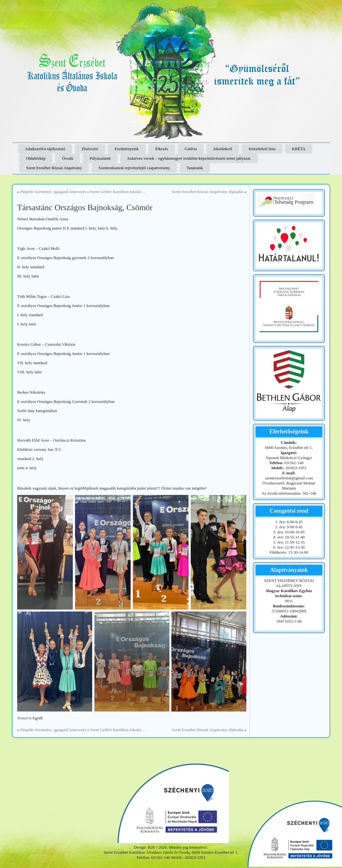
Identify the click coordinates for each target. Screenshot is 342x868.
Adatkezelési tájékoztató (45, 149)
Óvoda (68, 158)
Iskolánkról (223, 149)
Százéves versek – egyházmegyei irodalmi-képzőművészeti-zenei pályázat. (189, 158)
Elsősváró (90, 149)
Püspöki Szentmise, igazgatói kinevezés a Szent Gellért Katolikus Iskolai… (83, 192)
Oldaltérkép (36, 158)
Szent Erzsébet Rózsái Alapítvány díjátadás (207, 192)
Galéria (191, 149)
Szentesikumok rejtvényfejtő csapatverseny (134, 168)
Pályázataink (100, 158)
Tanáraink (195, 168)
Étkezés (162, 149)
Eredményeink (127, 149)
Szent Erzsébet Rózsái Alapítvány (54, 168)
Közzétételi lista (262, 149)
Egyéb (38, 718)
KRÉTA (299, 149)
